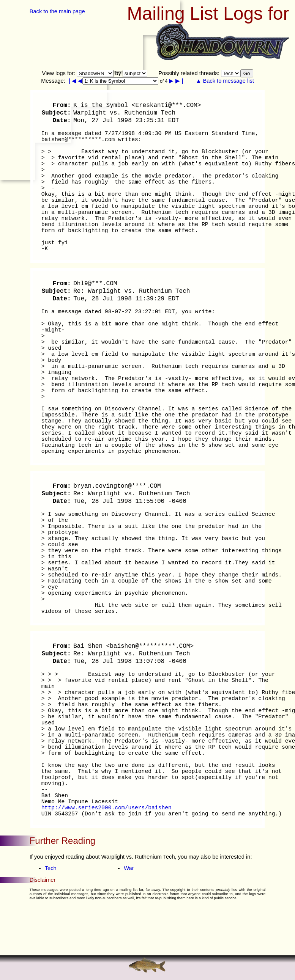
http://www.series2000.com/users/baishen (106, 808)
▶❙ (180, 81)
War (129, 868)
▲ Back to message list (225, 81)
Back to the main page (57, 11)
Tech (51, 868)
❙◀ (72, 81)
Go (247, 73)
